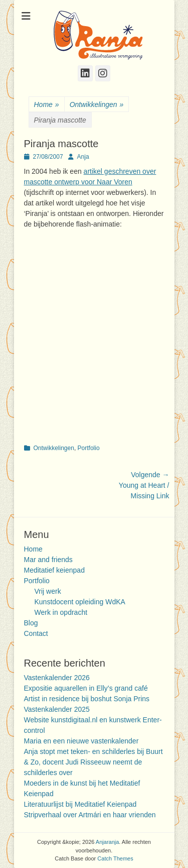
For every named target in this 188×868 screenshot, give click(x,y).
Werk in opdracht (61, 612)
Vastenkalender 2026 (57, 678)
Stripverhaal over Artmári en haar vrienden (90, 815)
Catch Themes (115, 858)
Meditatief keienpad (54, 570)
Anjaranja (107, 842)
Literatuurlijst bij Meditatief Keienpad (80, 804)
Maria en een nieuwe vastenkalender (81, 741)
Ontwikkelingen (97, 105)
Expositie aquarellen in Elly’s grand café (86, 688)
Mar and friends (48, 560)
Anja (83, 157)
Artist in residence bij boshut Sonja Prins (87, 699)
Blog (31, 623)
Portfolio (89, 448)
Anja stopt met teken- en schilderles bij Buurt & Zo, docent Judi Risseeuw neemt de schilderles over (93, 762)
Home (47, 105)
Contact (36, 633)
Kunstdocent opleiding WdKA (80, 602)
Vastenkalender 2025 (57, 709)
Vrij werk (48, 591)
